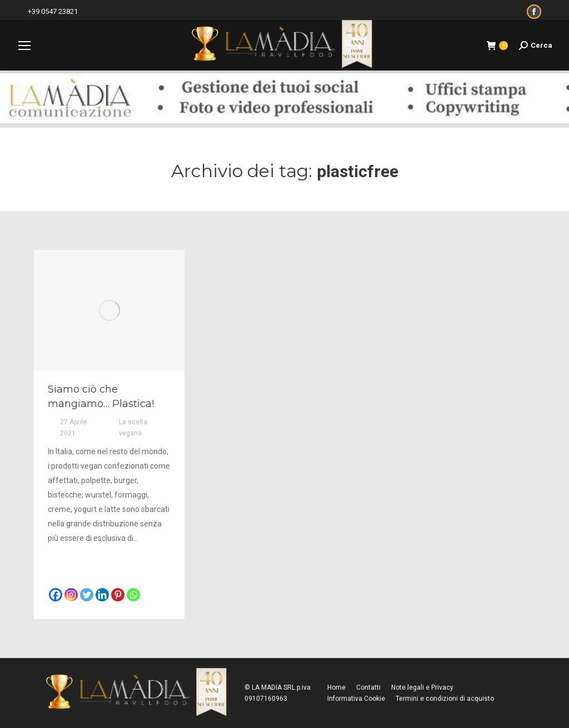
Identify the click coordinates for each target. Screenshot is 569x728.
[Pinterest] (118, 595)
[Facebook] (56, 595)
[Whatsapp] (133, 595)
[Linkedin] (102, 595)
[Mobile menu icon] (24, 46)
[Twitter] (87, 595)
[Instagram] (71, 595)
